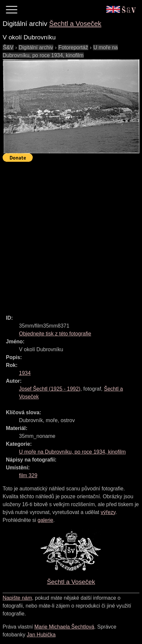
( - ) (50, 389)
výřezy (108, 512)
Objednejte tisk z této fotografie (55, 334)
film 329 (28, 475)
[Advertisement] (71, 235)
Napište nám (17, 598)
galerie (45, 520)
